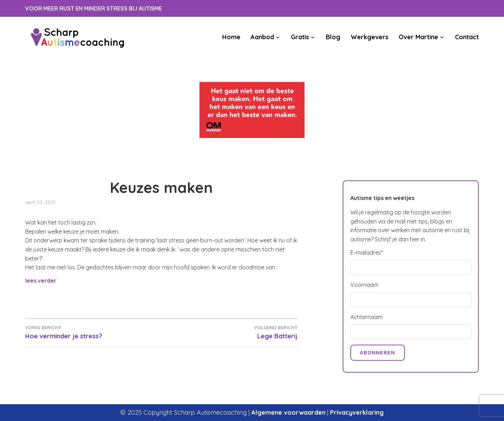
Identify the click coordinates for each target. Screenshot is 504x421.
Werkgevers (370, 37)
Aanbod (262, 37)
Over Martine (418, 37)
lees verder (41, 281)
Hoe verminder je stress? (93, 332)
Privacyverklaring (357, 412)
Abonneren (377, 353)
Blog (333, 37)
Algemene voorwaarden (288, 412)
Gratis (300, 37)
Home (231, 37)
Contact (467, 37)
